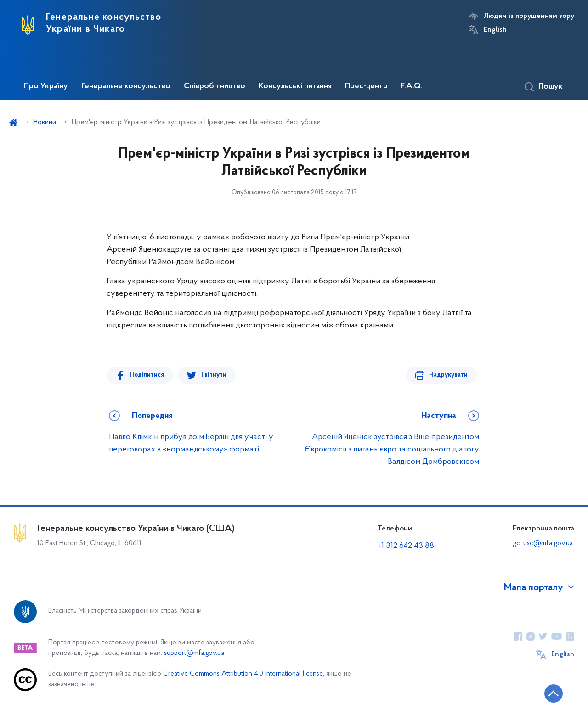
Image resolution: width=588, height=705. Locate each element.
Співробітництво (215, 86)
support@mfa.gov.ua (194, 653)
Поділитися (147, 375)
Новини (45, 122)
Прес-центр (366, 86)
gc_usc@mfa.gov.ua (543, 543)
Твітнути (214, 375)
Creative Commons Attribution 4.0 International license (243, 674)
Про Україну (46, 86)
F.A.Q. (412, 86)
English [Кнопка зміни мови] (495, 30)
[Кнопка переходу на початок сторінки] (554, 694)
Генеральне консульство (126, 86)
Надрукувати (448, 375)
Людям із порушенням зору (529, 16)
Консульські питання (295, 86)
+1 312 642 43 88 (406, 546)
